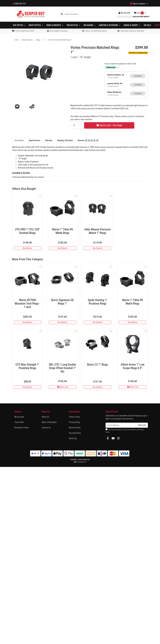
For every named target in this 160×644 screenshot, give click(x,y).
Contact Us (46, 428)
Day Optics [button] (18, 25)
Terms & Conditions (130, 430)
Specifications (34, 140)
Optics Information (49, 422)
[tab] (19, 140)
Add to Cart (63, 387)
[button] (41, 196)
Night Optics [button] (35, 25)
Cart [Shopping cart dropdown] (139, 13)
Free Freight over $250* (25, 31)
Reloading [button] (89, 25)
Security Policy (75, 433)
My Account (19, 417)
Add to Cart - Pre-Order (109, 125)
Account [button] (124, 13)
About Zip (73, 438)
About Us (45, 417)
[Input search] (83, 14)
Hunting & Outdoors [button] (109, 25)
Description (19, 140)
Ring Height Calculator (59, 31)
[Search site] (62, 14)
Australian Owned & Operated (132, 31)
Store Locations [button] (138, 4)
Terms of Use (74, 417)
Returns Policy (75, 428)
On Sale (147, 25)
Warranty (49, 140)
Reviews (88, 140)
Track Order (19, 422)
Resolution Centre (22, 428)
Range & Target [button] (131, 25)
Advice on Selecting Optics (96, 31)
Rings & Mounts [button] (54, 25)
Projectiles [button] (73, 25)
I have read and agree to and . (125, 431)
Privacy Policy (75, 422)
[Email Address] (121, 425)
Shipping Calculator (65, 140)
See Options (27, 248)
